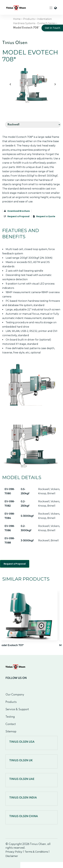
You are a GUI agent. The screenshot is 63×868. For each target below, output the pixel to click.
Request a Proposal (17, 216)
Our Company (15, 695)
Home (17, 19)
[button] (32, 86)
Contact (11, 724)
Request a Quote (44, 216)
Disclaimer (12, 856)
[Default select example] (33, 125)
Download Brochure (17, 211)
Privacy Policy (14, 852)
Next (52, 585)
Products (29, 19)
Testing (10, 717)
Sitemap (11, 732)
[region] (32, 86)
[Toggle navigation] (51, 8)
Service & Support (17, 709)
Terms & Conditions (36, 852)
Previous (44, 585)
